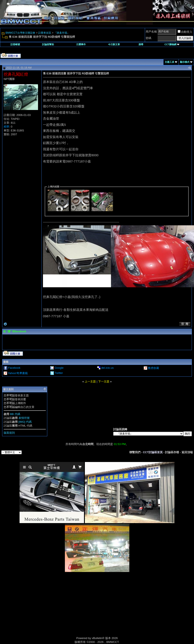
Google (59, 368)
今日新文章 (114, 44)
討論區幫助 (48, 44)
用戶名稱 (151, 32)
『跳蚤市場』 (62, 33)
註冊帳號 (15, 44)
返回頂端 (187, 452)
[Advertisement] (61, 609)
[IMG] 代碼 (25, 422)
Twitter (59, 373)
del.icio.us (107, 368)
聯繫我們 (135, 452)
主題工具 (170, 62)
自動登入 (185, 32)
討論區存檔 (172, 452)
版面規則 (9, 433)
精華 (6, 127)
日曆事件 (81, 44)
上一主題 (90, 381)
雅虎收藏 (153, 368)
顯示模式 (185, 62)
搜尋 (141, 44)
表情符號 (24, 418)
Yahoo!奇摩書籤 (18, 373)
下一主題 (104, 381)
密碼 (148, 38)
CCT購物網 (172, 44)
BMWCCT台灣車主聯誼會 (20, 33)
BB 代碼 (15, 414)
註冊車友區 (45, 33)
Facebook (14, 368)
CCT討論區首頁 (153, 452)
